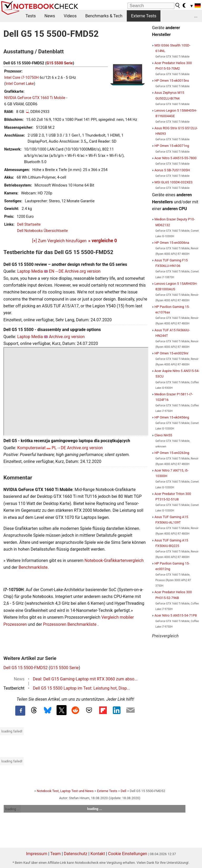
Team (55, 854)
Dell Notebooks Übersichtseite (42, 231)
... (196, 16)
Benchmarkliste (33, 567)
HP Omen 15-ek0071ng (172, 146)
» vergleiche (103, 241)
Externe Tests (144, 16)
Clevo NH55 (163, 435)
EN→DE (56, 271)
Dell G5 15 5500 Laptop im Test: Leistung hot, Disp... (82, 688)
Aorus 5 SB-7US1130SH (172, 170)
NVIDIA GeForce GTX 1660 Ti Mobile (35, 98)
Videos (70, 16)
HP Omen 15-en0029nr (171, 353)
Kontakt (98, 854)
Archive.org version (83, 271)
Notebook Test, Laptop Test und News (65, 791)
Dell (123, 791)
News (50, 16)
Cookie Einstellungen (128, 854)
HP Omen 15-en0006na (172, 243)
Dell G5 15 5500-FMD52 (26, 668)
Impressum (37, 854)
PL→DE (59, 448)
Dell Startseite (29, 224)
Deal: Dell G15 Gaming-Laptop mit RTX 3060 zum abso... (85, 679)
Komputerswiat (31, 448)
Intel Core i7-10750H (21, 78)
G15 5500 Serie (60, 63)
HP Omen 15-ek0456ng (172, 417)
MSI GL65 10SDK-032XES (173, 182)
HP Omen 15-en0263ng (172, 453)
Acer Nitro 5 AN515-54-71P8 (176, 615)
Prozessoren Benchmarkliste (70, 624)
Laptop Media (30, 271)
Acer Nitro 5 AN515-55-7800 (175, 158)
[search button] (178, 6)
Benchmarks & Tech (104, 16)
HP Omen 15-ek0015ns (172, 81)
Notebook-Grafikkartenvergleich (114, 560)
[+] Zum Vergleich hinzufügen (59, 241)
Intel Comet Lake (20, 84)
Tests (31, 16)
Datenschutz (76, 854)
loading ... (12, 809)
